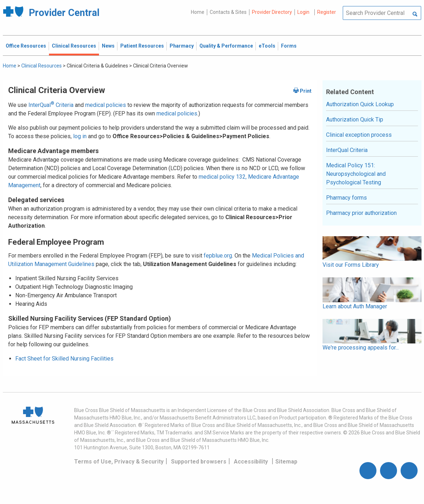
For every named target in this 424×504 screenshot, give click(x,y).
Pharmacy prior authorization (361, 213)
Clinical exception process (359, 135)
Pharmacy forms (346, 198)
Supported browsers (199, 462)
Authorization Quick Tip (355, 120)
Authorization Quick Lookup (360, 104)
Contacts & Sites (228, 12)
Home (198, 12)
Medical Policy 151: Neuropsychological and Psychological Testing (356, 174)
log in (80, 136)
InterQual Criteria (51, 105)
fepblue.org (218, 256)
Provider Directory (272, 12)
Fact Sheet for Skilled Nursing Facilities (64, 359)
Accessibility (251, 462)
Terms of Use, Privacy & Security (119, 462)
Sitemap (286, 462)
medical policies (106, 105)
